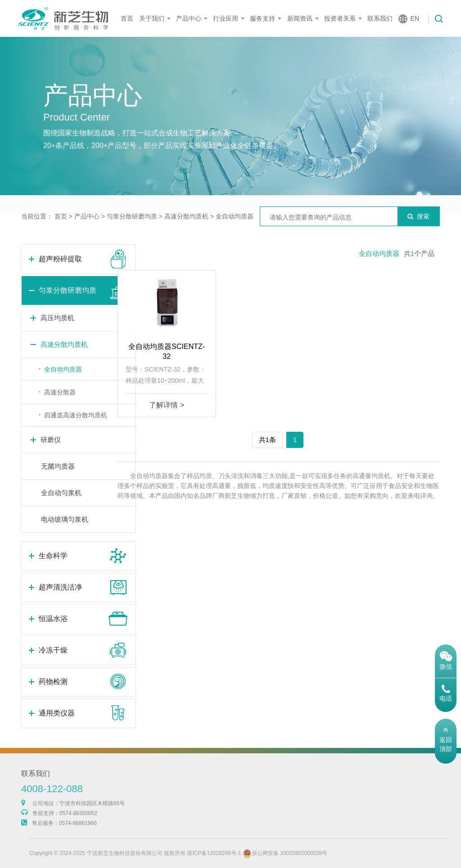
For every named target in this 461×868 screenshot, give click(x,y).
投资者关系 (340, 18)
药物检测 (375, 182)
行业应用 (226, 18)
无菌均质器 (58, 466)
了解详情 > (167, 405)
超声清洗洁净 (202, 182)
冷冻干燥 (317, 182)
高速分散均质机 (186, 216)
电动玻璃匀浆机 (65, 519)
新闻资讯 (300, 18)
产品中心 (189, 18)
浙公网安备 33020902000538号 (302, 853)
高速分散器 (60, 392)
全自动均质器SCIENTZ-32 (167, 351)
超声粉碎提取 (29, 182)
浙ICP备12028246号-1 (231, 853)
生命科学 (144, 182)
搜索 (418, 216)
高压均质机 (57, 318)
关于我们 (152, 18)
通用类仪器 (432, 182)
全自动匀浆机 (61, 493)
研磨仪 (51, 440)
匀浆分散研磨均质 (86, 182)
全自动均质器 (235, 216)
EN (415, 18)
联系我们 (380, 18)
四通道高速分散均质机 (76, 415)
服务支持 (262, 18)
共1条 (267, 440)
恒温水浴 (259, 182)
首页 (127, 18)
